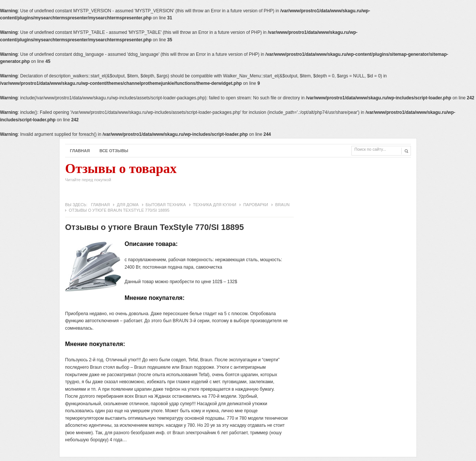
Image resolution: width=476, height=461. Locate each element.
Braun (282, 205)
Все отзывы (114, 151)
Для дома (128, 205)
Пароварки (256, 205)
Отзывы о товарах (121, 174)
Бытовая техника (166, 205)
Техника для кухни (215, 205)
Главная (80, 151)
